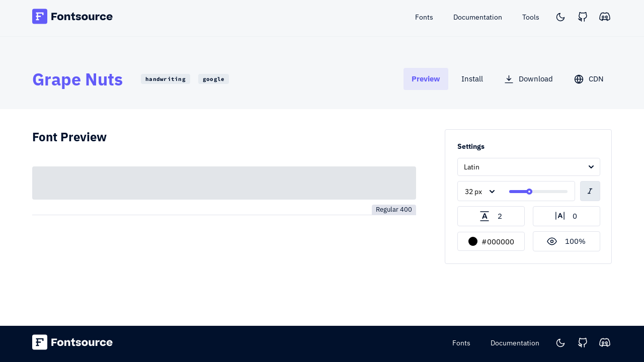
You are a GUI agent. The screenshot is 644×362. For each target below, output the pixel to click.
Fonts (461, 343)
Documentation (515, 343)
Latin (472, 167)
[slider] (529, 192)
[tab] (426, 79)
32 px (473, 192)
